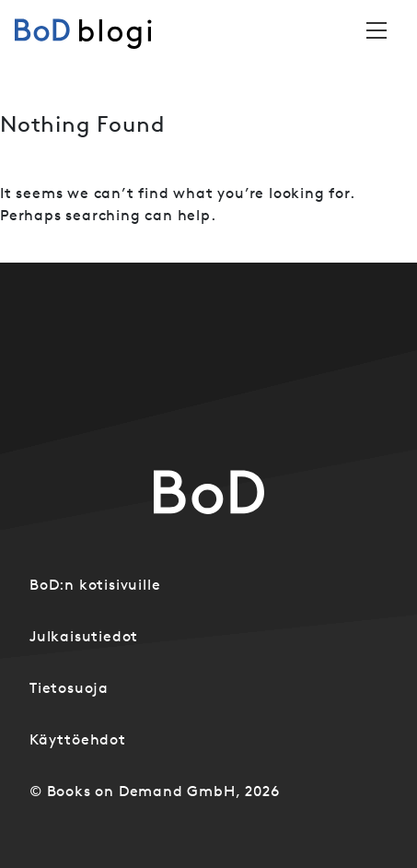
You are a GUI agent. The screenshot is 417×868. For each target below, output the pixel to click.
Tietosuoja (69, 687)
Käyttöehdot (78, 739)
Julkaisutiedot (84, 636)
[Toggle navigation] (376, 30)
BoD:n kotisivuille (95, 584)
